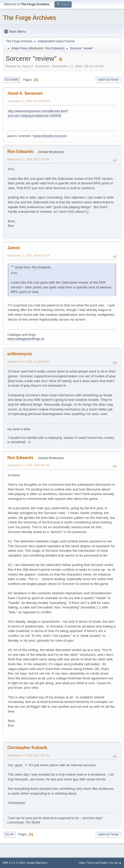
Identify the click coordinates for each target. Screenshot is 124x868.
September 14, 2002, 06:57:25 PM (28, 755)
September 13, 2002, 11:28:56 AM (28, 362)
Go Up (9, 835)
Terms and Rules (97, 863)
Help (82, 863)
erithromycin (20, 354)
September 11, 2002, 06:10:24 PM (28, 101)
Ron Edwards (54, 48)
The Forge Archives (29, 18)
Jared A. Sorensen (25, 93)
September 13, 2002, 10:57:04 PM (28, 465)
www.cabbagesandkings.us (26, 339)
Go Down (12, 80)
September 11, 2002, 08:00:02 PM (28, 255)
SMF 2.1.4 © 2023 (14, 863)
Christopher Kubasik (27, 748)
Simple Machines (37, 863)
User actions (108, 80)
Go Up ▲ (116, 863)
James (14, 248)
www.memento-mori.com (50, 136)
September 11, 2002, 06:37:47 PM (28, 159)
